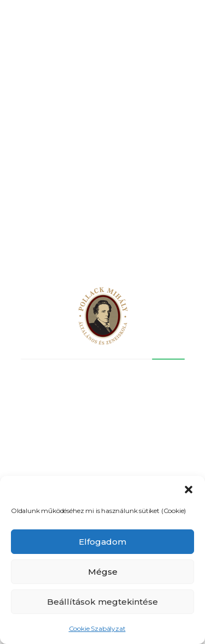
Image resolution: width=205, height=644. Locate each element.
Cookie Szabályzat (97, 628)
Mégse (103, 572)
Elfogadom (102, 542)
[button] (189, 490)
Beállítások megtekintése (102, 602)
